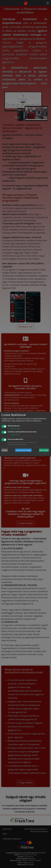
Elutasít (5, 450)
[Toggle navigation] (48, 3)
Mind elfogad (44, 450)
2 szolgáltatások (14, 429)
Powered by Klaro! (44, 454)
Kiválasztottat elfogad (23, 450)
